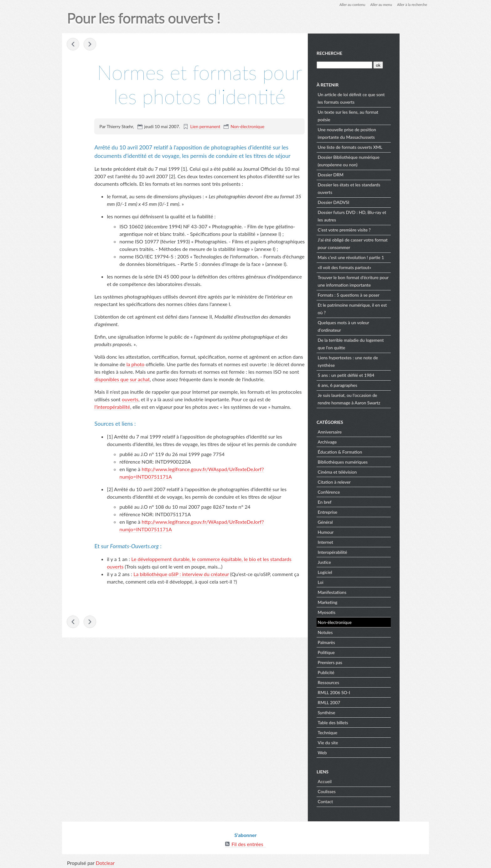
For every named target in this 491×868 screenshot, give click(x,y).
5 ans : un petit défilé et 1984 (376, 374)
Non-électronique (247, 127)
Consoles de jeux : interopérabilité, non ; (90, 44)
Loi (350, 582)
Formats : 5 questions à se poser (378, 294)
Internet (355, 541)
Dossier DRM (360, 174)
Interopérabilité (362, 551)
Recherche (359, 53)
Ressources (358, 682)
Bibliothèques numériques (373, 461)
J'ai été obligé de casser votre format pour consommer (382, 243)
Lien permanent (205, 127)
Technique (357, 732)
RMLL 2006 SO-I (364, 692)
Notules (355, 632)
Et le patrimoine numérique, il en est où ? (382, 308)
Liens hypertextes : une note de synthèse (378, 361)
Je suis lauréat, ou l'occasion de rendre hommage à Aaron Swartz (379, 398)
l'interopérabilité (112, 407)
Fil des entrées (247, 843)
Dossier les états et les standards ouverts (379, 188)
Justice (354, 561)
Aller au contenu (349, 5)
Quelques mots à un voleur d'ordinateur (373, 326)
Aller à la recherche (411, 5)
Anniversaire (360, 431)
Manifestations (362, 592)
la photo (135, 364)
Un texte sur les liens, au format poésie (378, 115)
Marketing (357, 602)
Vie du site (358, 742)
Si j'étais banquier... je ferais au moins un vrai (74, 44)
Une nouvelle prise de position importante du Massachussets (377, 133)
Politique (356, 652)
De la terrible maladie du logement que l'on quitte (381, 343)
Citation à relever (364, 481)
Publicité (356, 672)
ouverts (130, 400)
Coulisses (357, 791)
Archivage (357, 441)
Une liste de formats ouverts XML (380, 146)
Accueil (354, 781)
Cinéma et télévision (367, 471)
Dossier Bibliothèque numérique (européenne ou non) (378, 160)
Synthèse (356, 712)
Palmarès (356, 642)
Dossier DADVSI (363, 202)
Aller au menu (379, 5)
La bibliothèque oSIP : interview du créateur (181, 574)
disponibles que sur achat (122, 379)
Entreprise (357, 511)
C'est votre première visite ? (374, 229)
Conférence (359, 491)
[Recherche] (374, 64)
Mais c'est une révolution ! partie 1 (381, 257)
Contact (355, 801)
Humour (356, 531)
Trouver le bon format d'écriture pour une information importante (379, 281)
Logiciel (355, 572)
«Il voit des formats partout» (374, 267)
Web (352, 752)
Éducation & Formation (370, 451)
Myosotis (356, 612)
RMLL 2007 (359, 702)
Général (355, 521)
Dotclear (106, 862)
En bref (354, 501)
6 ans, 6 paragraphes (367, 385)
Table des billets (363, 722)
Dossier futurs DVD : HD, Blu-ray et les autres (382, 215)
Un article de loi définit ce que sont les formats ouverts (381, 98)
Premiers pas (360, 662)
